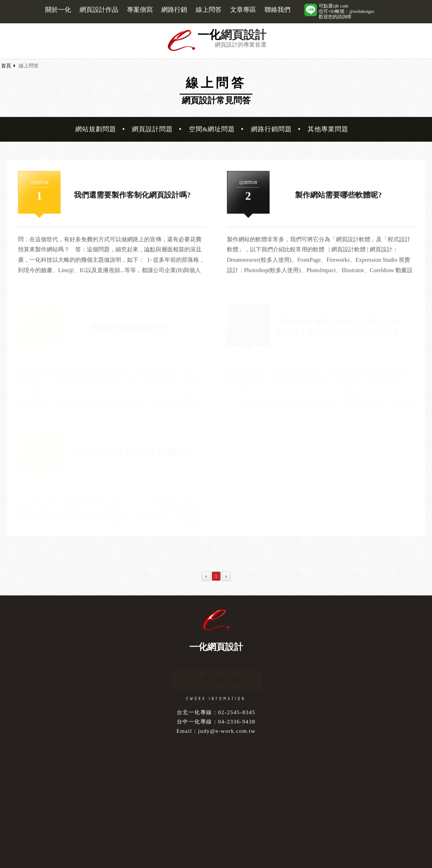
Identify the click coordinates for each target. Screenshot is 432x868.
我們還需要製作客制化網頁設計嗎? (132, 196)
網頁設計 (243, 35)
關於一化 (58, 10)
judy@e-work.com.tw (227, 731)
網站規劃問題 (96, 129)
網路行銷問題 (271, 129)
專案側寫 (140, 10)
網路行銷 (174, 10)
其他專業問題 (328, 129)
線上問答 (209, 10)
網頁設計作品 (99, 10)
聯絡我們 (277, 10)
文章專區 (243, 10)
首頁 (6, 66)
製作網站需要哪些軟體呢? (338, 196)
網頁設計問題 (152, 129)
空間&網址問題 (212, 129)
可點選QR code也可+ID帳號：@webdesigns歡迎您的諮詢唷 (346, 11)
